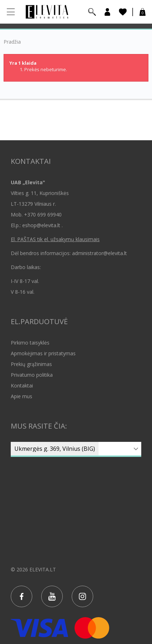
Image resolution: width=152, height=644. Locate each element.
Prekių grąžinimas (31, 364)
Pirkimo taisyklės (30, 343)
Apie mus (22, 396)
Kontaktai (22, 386)
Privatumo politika (32, 375)
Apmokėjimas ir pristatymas (43, 353)
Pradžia (12, 42)
